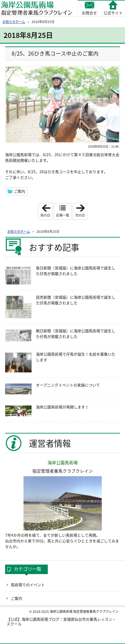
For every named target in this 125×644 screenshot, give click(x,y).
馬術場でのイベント (28, 585)
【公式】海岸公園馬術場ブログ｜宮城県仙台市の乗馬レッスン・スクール (61, 622)
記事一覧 (63, 215)
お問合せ (89, 13)
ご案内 (19, 191)
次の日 (81, 211)
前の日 (46, 211)
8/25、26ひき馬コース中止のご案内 (55, 53)
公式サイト (113, 13)
